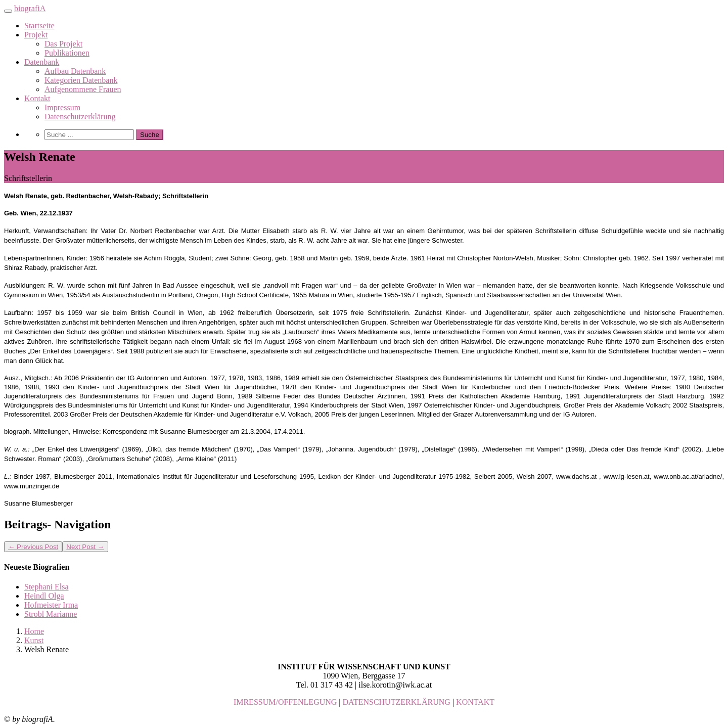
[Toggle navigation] (8, 11)
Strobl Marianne (51, 614)
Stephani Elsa (47, 587)
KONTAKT (475, 702)
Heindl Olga (44, 596)
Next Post (85, 547)
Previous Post (33, 547)
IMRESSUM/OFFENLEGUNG (285, 702)
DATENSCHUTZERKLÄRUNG (397, 702)
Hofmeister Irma (51, 605)
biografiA (30, 8)
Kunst (34, 640)
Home (34, 631)
